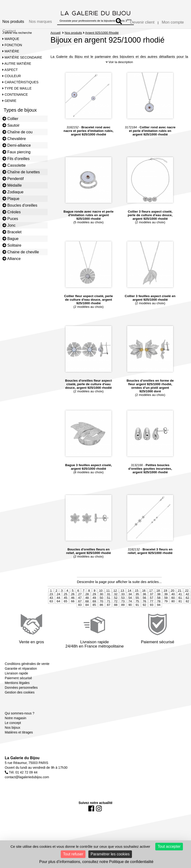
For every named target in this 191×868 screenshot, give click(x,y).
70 (101, 606)
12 (115, 595)
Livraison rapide (16, 678)
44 (58, 602)
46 (73, 602)
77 (151, 606)
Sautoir (11, 125)
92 (144, 609)
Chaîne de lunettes (21, 172)
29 (94, 598)
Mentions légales (17, 687)
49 (94, 602)
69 (94, 606)
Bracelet (12, 232)
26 (73, 598)
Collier (10, 119)
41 (180, 598)
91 (137, 609)
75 (137, 606)
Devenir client (142, 22)
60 (173, 602)
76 (144, 606)
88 (116, 609)
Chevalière (14, 139)
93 (151, 609)
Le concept (13, 727)
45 (65, 602)
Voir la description (119, 66)
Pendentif (13, 179)
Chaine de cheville (21, 252)
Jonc (9, 225)
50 (101, 602)
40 (173, 598)
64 (58, 606)
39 (166, 598)
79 (166, 606)
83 (80, 609)
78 (159, 606)
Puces (10, 219)
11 (108, 595)
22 (187, 595)
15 (137, 595)
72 (116, 606)
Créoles (12, 212)
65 (65, 606)
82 (187, 606)
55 (137, 602)
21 (180, 595)
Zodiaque (13, 192)
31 (109, 598)
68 (87, 606)
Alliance (12, 259)
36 (144, 598)
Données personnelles (21, 692)
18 (158, 595)
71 (109, 606)
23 (51, 598)
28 (87, 598)
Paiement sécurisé (18, 682)
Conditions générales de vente (27, 668)
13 (122, 595)
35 (137, 598)
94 (159, 609)
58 (159, 602)
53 (123, 602)
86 (101, 609)
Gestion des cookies (20, 697)
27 (80, 598)
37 (151, 598)
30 (101, 598)
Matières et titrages (19, 737)
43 (51, 602)
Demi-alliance (17, 145)
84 (87, 609)
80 (173, 606)
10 (101, 595)
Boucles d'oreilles (20, 205)
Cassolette (14, 165)
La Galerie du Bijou (22, 762)
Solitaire (12, 245)
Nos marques (40, 21)
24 (58, 598)
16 (144, 595)
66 (73, 606)
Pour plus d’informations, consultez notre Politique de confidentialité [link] (96, 862)
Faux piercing (16, 152)
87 (109, 609)
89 (123, 609)
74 (130, 606)
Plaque (11, 199)
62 (187, 602)
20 (172, 595)
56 (144, 602)
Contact (9, 31)
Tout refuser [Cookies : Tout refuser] (73, 854)
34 (130, 598)
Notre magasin (15, 722)
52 (116, 602)
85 (94, 609)
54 (130, 602)
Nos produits (13, 21)
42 (187, 598)
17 (151, 595)
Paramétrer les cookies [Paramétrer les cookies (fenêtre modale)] (110, 854)
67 (80, 606)
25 (65, 598)
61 (180, 602)
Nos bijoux (13, 732)
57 (151, 602)
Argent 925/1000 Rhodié (102, 33)
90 (130, 609)
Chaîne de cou (17, 132)
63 (51, 606)
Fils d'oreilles (16, 159)
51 (109, 602)
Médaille (12, 185)
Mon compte (173, 22)
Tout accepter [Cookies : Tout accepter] (169, 846)
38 (159, 598)
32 (116, 598)
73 (123, 606)
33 (123, 598)
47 (80, 602)
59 (166, 602)
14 (129, 595)
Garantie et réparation (21, 673)
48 (87, 602)
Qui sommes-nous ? (20, 718)
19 (165, 595)
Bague (10, 239)
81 (180, 606)
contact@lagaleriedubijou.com (27, 781)
